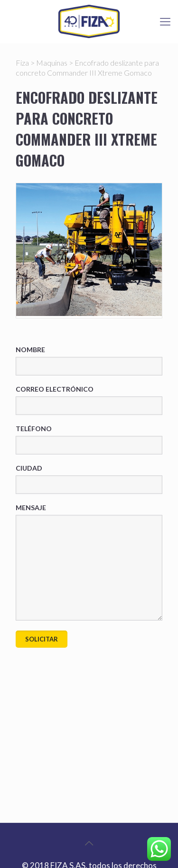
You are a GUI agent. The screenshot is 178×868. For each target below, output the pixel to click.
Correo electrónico (89, 400)
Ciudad (89, 479)
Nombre (89, 360)
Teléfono (89, 439)
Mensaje (89, 562)
